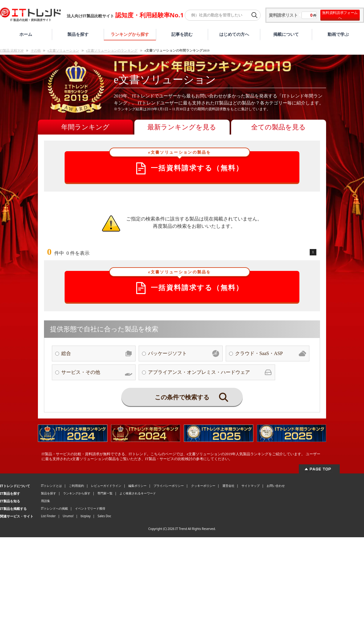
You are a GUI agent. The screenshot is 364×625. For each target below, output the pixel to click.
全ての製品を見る (278, 127)
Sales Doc (104, 516)
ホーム (26, 34)
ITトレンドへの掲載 (54, 508)
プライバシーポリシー (169, 486)
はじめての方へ (234, 34)
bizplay (86, 516)
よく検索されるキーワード (138, 493)
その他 (36, 50)
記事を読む (182, 34)
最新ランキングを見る (182, 127)
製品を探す (78, 34)
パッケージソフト (184, 353)
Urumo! (68, 516)
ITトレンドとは (51, 486)
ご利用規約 (76, 486)
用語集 (45, 501)
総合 (97, 353)
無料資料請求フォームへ (340, 15)
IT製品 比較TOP (12, 50)
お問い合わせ (276, 486)
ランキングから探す (130, 34)
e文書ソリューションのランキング (112, 50)
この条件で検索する (191, 397)
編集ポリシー (137, 486)
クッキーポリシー (203, 486)
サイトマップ (251, 486)
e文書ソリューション (63, 50)
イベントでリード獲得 (90, 508)
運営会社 (228, 486)
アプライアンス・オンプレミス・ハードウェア (210, 372)
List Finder (48, 516)
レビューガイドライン (106, 486)
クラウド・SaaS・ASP (271, 353)
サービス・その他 (97, 372)
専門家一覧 (105, 493)
